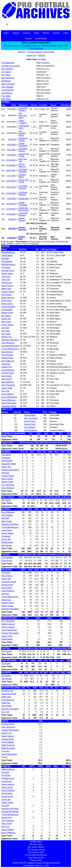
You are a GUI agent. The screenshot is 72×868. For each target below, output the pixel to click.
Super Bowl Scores (36, 858)
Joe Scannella (7, 90)
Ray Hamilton (7, 69)
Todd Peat (6, 364)
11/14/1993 (11, 181)
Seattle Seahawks (23, 145)
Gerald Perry (7, 367)
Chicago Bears (22, 176)
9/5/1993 (12, 139)
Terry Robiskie (7, 87)
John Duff (6, 280)
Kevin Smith (7, 376)
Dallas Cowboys (23, 122)
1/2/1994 (12, 219)
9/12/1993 (11, 145)
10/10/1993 (11, 160)
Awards (28, 38)
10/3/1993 (11, 155)
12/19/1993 (11, 209)
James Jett (6, 319)
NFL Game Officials (36, 847)
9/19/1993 (11, 150)
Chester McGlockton (10, 346)
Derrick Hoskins (8, 307)
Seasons (26, 33)
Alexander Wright (9, 406)
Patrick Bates (7, 255)
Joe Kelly (5, 328)
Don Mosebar (7, 355)
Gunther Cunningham (11, 66)
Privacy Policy (36, 860)
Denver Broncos (22, 165)
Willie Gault (6, 289)
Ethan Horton (7, 304)
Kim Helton (6, 75)
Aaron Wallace (8, 394)
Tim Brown (6, 268)
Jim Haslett (6, 72)
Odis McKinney (8, 78)
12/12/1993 (11, 204)
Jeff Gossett (7, 295)
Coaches (56, 33)
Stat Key (42, 55)
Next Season (49, 52)
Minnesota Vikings (23, 139)
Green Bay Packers (23, 109)
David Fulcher (7, 286)
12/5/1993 (11, 199)
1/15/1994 (11, 238)
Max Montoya (7, 352)
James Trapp (7, 388)
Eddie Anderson (8, 252)
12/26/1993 (11, 214)
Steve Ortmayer (8, 84)
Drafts (66, 33)
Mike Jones (6, 322)
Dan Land (6, 331)
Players (46, 33)
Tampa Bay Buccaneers (24, 209)
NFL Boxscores (36, 844)
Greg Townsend (8, 385)
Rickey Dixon (7, 274)
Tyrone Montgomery (10, 349)
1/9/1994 (12, 229)
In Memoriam (36, 842)
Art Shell (42, 59)
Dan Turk (5, 391)
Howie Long (7, 337)
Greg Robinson (8, 370)
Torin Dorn (6, 277)
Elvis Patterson (8, 361)
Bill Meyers (6, 81)
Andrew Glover (8, 292)
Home (6, 33)
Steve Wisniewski (9, 403)
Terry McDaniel (8, 343)
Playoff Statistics (36, 48)
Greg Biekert (7, 262)
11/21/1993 (11, 187)
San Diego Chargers (23, 171)
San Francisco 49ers (23, 115)
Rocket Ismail (7, 313)
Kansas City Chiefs (24, 155)
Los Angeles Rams (22, 133)
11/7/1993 (11, 176)
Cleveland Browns (23, 150)
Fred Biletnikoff (8, 63)
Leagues (16, 33)
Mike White (6, 99)
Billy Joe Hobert (31, 418)
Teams (36, 33)
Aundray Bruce (8, 271)
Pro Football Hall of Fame (36, 855)
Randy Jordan (7, 325)
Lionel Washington (9, 397)
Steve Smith (7, 379)
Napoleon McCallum (10, 340)
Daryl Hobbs (7, 301)
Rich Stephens (8, 382)
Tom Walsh (6, 96)
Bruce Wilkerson (8, 400)
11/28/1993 (11, 193)
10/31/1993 (11, 171)
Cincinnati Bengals (23, 193)
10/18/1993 (11, 165)
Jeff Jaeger (6, 316)
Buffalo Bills (24, 199)
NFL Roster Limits (36, 852)
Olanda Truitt (30, 424)
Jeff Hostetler (7, 310)
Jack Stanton (7, 93)
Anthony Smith (8, 373)
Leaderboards (41, 38)
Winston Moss (7, 358)
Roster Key (31, 55)
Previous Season (35, 52)
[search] (36, 25)
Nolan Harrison (8, 298)
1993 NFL (22, 52)
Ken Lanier (6, 334)
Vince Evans (7, 283)
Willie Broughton (8, 265)
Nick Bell (5, 259)
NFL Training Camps (36, 850)
